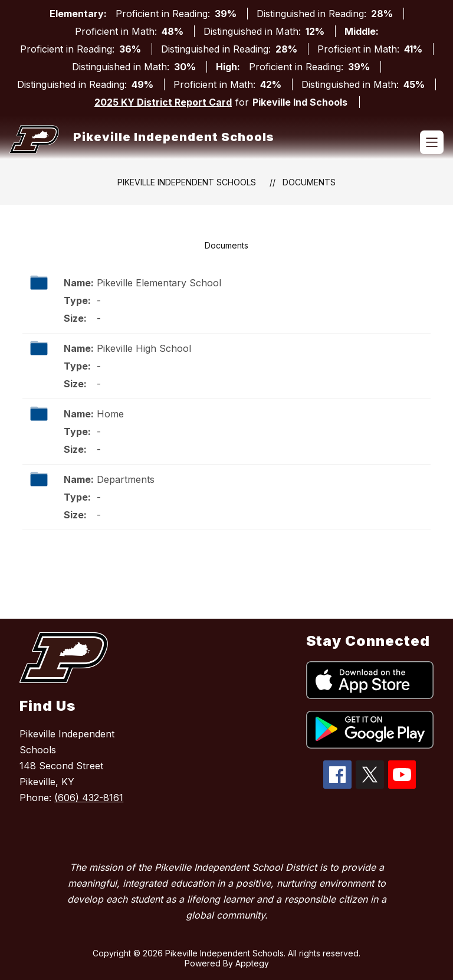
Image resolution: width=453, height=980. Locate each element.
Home (110, 414)
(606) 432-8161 (89, 798)
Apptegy (252, 963)
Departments (126, 479)
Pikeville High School (144, 348)
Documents (309, 182)
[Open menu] (432, 142)
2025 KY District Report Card (163, 102)
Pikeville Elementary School (159, 283)
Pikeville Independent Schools (187, 182)
